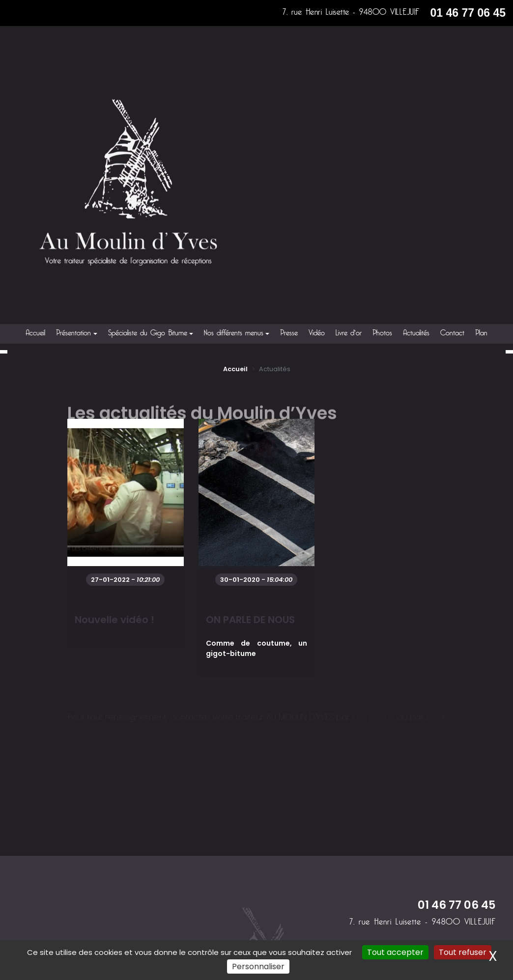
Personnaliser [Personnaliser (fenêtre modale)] (258, 966)
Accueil (35, 334)
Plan (481, 334)
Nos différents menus (234, 334)
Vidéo (317, 334)
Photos (382, 334)
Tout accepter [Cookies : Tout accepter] (395, 952)
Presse (289, 334)
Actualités (416, 334)
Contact (452, 334)
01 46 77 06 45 (468, 13)
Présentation (73, 334)
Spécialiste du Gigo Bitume (148, 334)
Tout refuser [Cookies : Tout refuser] (463, 952)
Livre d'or (349, 334)
